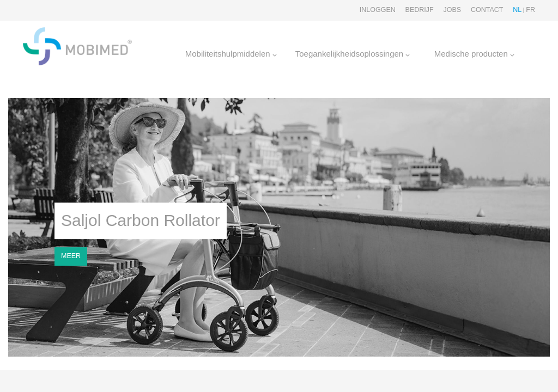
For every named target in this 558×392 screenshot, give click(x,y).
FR (530, 10)
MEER (71, 256)
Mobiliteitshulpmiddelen (231, 54)
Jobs (452, 10)
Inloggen (378, 10)
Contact (487, 10)
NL (517, 10)
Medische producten (474, 54)
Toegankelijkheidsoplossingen (353, 54)
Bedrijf (420, 10)
